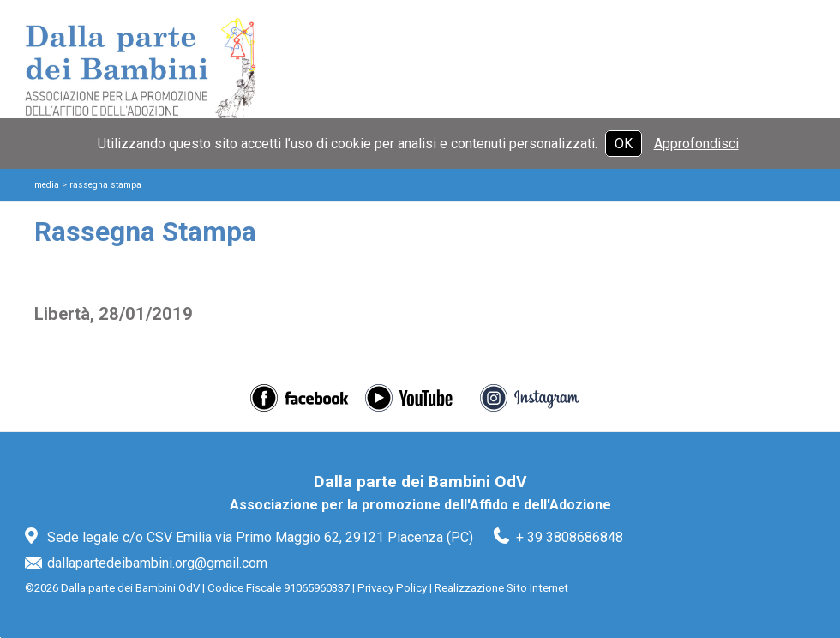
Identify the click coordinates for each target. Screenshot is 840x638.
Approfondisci (696, 144)
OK (624, 144)
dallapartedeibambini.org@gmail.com (157, 563)
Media (47, 185)
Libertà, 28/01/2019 (114, 314)
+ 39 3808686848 (570, 537)
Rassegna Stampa (105, 185)
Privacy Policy (392, 588)
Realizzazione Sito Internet (501, 588)
